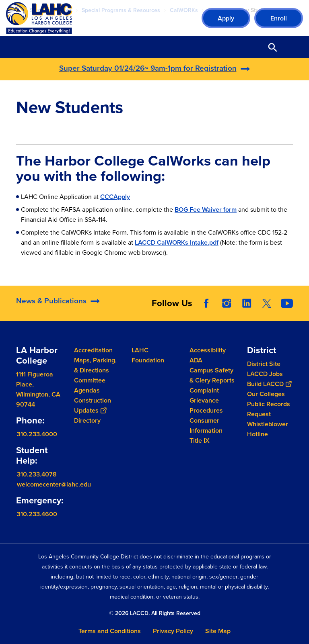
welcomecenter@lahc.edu (54, 484)
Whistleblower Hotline (268, 429)
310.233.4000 (37, 434)
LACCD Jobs (265, 374)
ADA (196, 360)
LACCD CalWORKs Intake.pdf (177, 242)
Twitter (267, 312)
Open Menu (293, 47)
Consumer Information (206, 425)
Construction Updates (93, 405)
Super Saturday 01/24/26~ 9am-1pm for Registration (148, 68)
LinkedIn (247, 312)
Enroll (279, 18)
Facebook (206, 312)
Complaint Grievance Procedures (206, 400)
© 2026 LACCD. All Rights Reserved (155, 613)
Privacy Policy (173, 631)
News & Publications (51, 309)
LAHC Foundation (148, 355)
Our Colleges (266, 394)
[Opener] (301, 313)
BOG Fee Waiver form (206, 210)
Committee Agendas (90, 385)
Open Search (273, 47)
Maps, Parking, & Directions (95, 365)
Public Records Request (269, 409)
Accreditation (93, 350)
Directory (87, 420)
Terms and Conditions (110, 631)
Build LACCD (269, 384)
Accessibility (208, 350)
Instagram (227, 312)
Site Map (218, 631)
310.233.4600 (37, 514)
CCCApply (115, 197)
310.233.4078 (37, 474)
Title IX (200, 441)
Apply (226, 18)
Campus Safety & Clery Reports (212, 375)
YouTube (287, 312)
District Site (264, 364)
